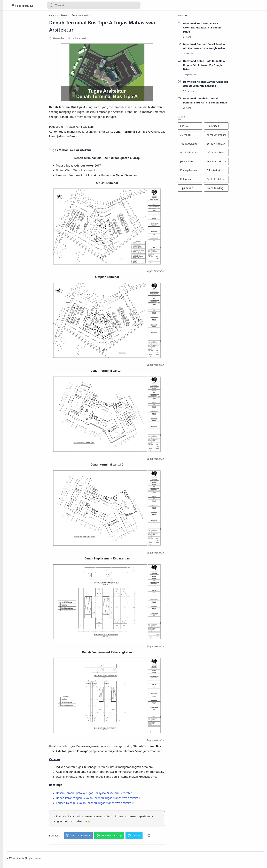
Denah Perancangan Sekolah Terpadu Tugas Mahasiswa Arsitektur (118, 799)
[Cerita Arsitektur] (236, 180)
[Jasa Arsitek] (210, 162)
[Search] (94, 5)
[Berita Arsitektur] (236, 145)
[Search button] (51, 5)
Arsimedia (23, 5)
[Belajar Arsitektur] (236, 162)
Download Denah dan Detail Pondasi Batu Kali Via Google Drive (225, 101)
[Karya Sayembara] (236, 136)
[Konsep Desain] (210, 171)
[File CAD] (210, 127)
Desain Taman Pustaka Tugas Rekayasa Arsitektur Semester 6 (115, 794)
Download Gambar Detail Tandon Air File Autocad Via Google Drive (224, 47)
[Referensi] (210, 180)
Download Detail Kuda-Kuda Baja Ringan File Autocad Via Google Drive (224, 66)
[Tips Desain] (210, 189)
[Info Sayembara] (236, 154)
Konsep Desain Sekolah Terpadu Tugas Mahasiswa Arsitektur (114, 804)
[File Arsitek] (236, 127)
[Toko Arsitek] (236, 171)
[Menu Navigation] (7, 5)
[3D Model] (210, 136)
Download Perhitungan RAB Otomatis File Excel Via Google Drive (222, 28)
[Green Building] (236, 189)
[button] (98, 836)
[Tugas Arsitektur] (210, 145)
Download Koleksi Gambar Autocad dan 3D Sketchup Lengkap (225, 85)
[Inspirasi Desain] (210, 154)
